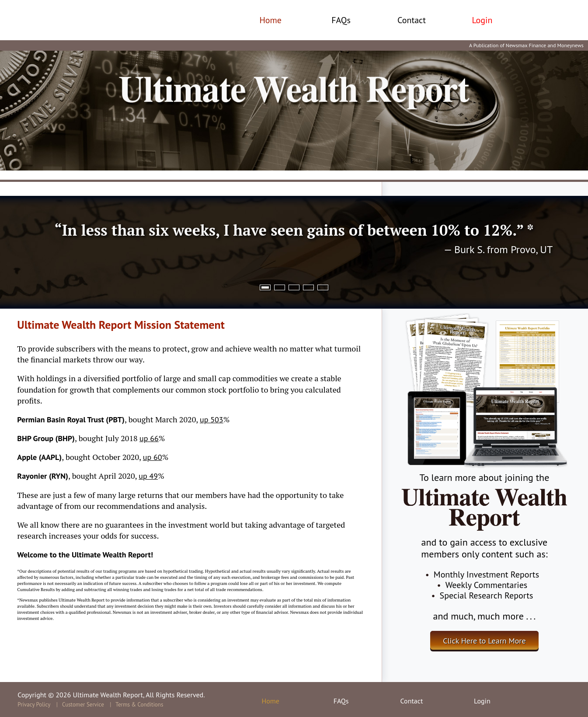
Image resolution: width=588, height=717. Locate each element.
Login (482, 20)
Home (270, 20)
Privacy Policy (34, 705)
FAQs (341, 20)
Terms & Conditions (139, 705)
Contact (412, 20)
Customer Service (83, 705)
